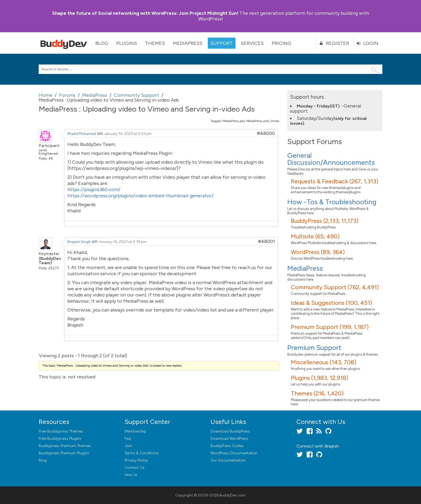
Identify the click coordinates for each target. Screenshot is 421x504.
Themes (155, 43)
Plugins (127, 43)
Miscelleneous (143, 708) (324, 362)
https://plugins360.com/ (94, 190)
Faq (128, 439)
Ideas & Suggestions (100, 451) (331, 303)
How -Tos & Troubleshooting (332, 202)
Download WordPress (229, 439)
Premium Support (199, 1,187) (330, 327)
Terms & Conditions (142, 453)
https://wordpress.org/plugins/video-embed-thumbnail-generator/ (141, 196)
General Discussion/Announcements (331, 159)
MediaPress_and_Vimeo (263, 121)
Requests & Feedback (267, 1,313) (335, 181)
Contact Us (135, 468)
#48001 (266, 241)
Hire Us (131, 475)
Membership (135, 431)
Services (252, 43)
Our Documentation (228, 460)
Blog (102, 43)
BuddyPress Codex (227, 446)
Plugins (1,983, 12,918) (320, 378)
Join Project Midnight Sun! (145, 13)
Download (230, 431)
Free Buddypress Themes (61, 431)
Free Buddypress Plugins (60, 439)
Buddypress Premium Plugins (64, 453)
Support (222, 43)
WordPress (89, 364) (318, 252)
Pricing (282, 43)
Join (128, 446)
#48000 (266, 133)
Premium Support (314, 348)
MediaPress (188, 43)
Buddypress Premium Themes (65, 446)
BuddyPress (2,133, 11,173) (325, 221)
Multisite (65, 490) (315, 236)
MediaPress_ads (234, 121)
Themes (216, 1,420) (317, 393)
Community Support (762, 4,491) (335, 287)
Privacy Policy (136, 460)
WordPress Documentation (234, 453)
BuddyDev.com (233, 495)
